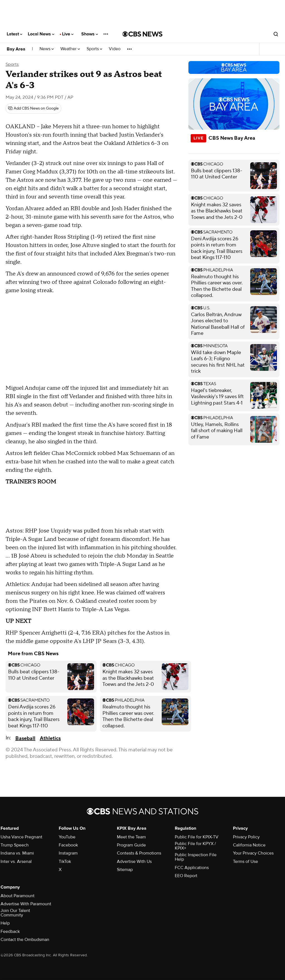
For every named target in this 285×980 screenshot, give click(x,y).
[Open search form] (276, 34)
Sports (94, 49)
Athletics (50, 738)
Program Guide (131, 845)
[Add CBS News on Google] (33, 108)
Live (68, 34)
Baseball (25, 738)
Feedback (10, 931)
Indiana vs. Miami (17, 853)
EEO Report (186, 876)
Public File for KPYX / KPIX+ (195, 846)
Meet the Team (131, 837)
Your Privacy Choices (253, 853)
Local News (41, 34)
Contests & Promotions (139, 853)
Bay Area (16, 49)
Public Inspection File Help (196, 857)
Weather (70, 49)
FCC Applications (192, 868)
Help (5, 923)
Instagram (68, 853)
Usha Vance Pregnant (21, 837)
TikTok (65, 862)
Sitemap (125, 870)
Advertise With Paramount (26, 904)
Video (115, 49)
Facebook (68, 845)
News (47, 49)
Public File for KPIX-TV (197, 837)
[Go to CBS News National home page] (142, 34)
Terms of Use (245, 862)
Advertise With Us (134, 862)
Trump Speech (15, 845)
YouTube (67, 837)
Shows (90, 34)
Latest (14, 34)
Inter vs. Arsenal (16, 862)
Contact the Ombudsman (25, 940)
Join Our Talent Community (15, 913)
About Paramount (18, 896)
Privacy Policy (246, 837)
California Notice (249, 845)
